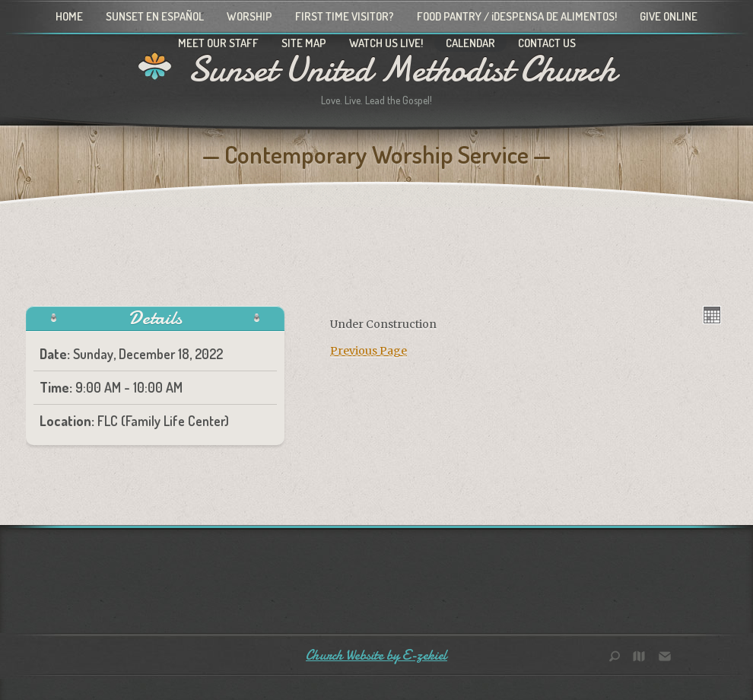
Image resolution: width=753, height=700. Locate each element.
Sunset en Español (155, 16)
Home (69, 16)
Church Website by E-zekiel (376, 655)
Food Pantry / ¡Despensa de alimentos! (517, 16)
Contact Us (547, 43)
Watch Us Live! (386, 43)
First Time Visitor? (345, 16)
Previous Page (369, 351)
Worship (249, 16)
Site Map (304, 43)
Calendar (470, 43)
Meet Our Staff (218, 43)
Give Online (669, 16)
